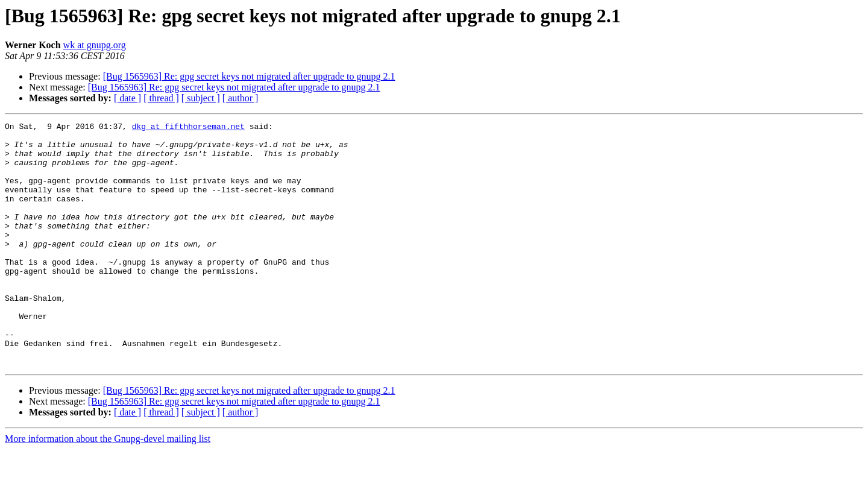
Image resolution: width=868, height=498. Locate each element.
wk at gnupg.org (95, 45)
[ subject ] (201, 98)
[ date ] (127, 98)
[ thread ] (161, 98)
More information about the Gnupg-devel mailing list (108, 487)
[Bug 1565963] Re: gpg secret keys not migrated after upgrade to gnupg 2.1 (249, 76)
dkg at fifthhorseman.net (188, 128)
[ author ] (241, 98)
